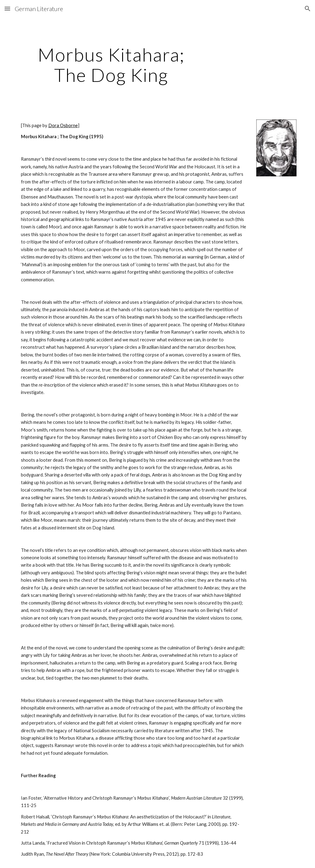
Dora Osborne (63, 125)
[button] (7, 8)
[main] (111, 65)
